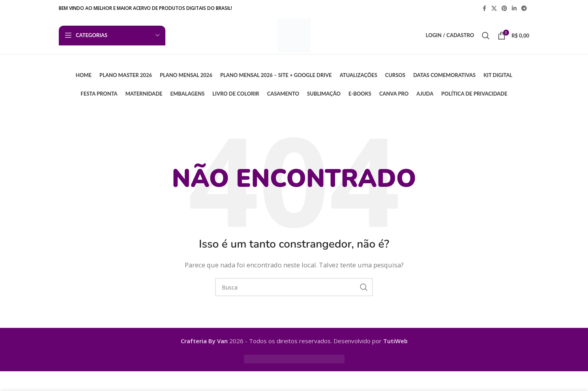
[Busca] (486, 37)
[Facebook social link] (484, 8)
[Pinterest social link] (504, 8)
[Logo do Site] (294, 36)
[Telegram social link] (524, 8)
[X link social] (494, 8)
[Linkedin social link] (514, 8)
